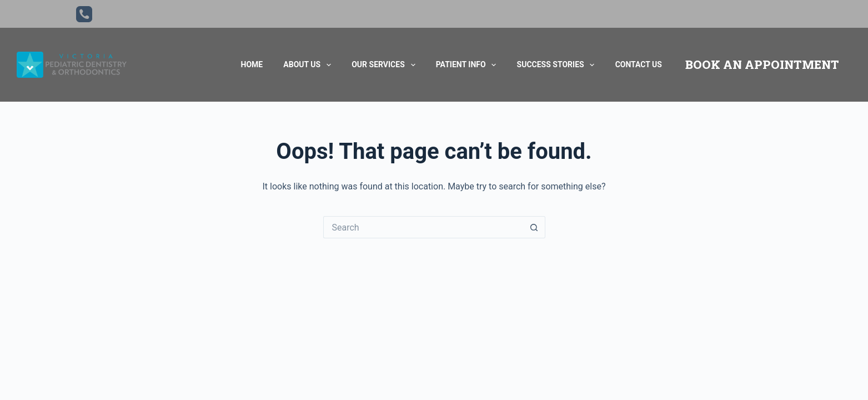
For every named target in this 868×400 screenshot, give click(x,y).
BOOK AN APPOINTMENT (762, 64)
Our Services (383, 65)
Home (252, 64)
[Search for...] (423, 227)
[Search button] (534, 227)
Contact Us (639, 64)
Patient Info (466, 65)
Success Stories (556, 65)
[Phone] (84, 14)
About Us (307, 65)
